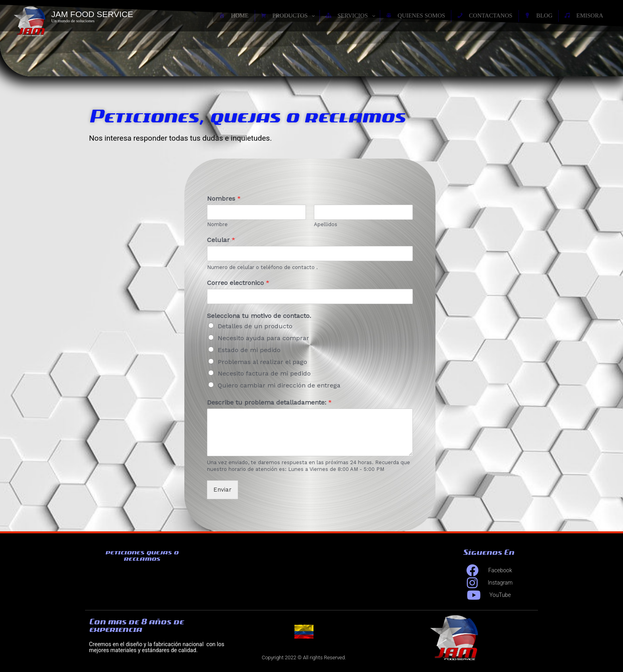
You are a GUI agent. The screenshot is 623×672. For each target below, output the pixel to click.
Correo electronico (238, 283)
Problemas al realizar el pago (262, 362)
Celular (221, 240)
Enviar (222, 490)
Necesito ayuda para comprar (263, 338)
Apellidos (326, 224)
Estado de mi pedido (249, 350)
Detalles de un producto (255, 326)
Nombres (224, 199)
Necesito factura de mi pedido (264, 373)
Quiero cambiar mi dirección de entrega (279, 385)
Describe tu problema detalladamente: (269, 402)
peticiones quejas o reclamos (142, 556)
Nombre (217, 224)
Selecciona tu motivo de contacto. (259, 316)
